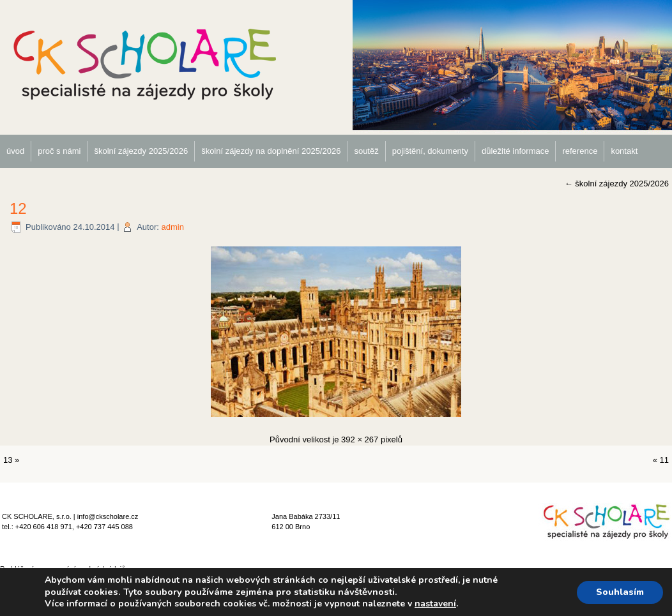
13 (8, 460)
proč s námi (59, 151)
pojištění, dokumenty (430, 151)
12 (18, 208)
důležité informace (515, 151)
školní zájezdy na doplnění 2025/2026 (271, 151)
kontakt (624, 151)
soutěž (366, 151)
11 (664, 460)
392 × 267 (360, 439)
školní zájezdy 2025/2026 (141, 151)
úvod (15, 151)
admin (172, 227)
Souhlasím (620, 592)
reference (580, 151)
